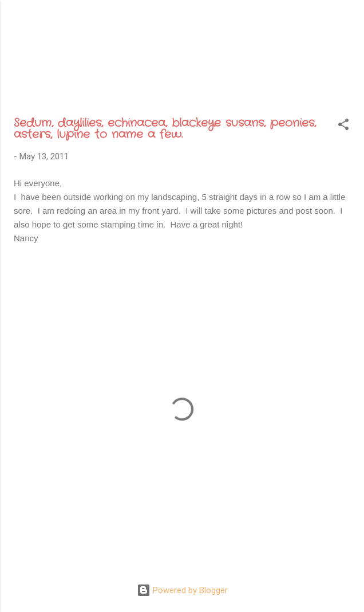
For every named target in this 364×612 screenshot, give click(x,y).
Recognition (246, 80)
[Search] (348, 23)
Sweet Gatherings (175, 36)
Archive (176, 80)
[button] (343, 126)
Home (58, 80)
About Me (114, 80)
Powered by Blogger (182, 590)
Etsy (308, 80)
